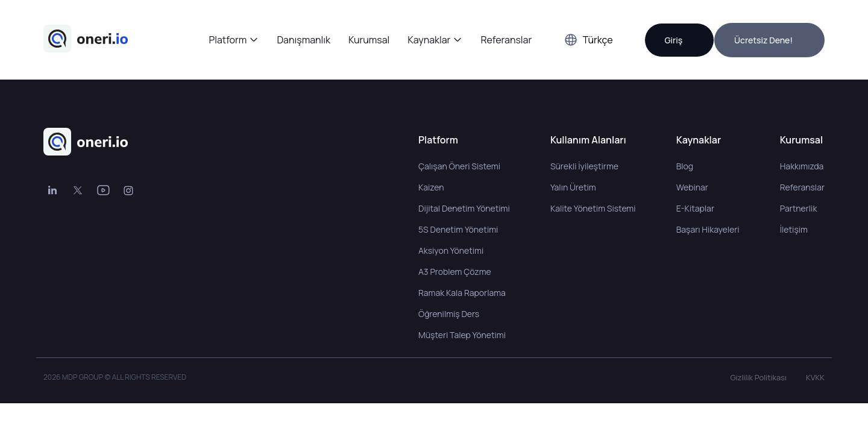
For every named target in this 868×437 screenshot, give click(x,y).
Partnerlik (799, 208)
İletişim (794, 229)
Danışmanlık (303, 40)
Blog (685, 166)
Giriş (673, 40)
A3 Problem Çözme (455, 272)
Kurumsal (369, 40)
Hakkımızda (802, 166)
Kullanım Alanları (588, 140)
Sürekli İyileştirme (584, 166)
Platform (228, 40)
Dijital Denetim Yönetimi (464, 208)
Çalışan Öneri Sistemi (459, 166)
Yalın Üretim (573, 187)
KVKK (815, 377)
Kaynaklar (429, 40)
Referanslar (506, 40)
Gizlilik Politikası (758, 377)
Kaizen (431, 187)
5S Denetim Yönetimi (458, 229)
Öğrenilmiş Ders (449, 314)
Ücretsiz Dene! (763, 40)
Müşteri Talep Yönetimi (462, 335)
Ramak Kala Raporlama (462, 293)
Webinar (692, 187)
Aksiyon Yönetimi (451, 250)
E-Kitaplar (695, 208)
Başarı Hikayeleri (708, 229)
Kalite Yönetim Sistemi (593, 208)
